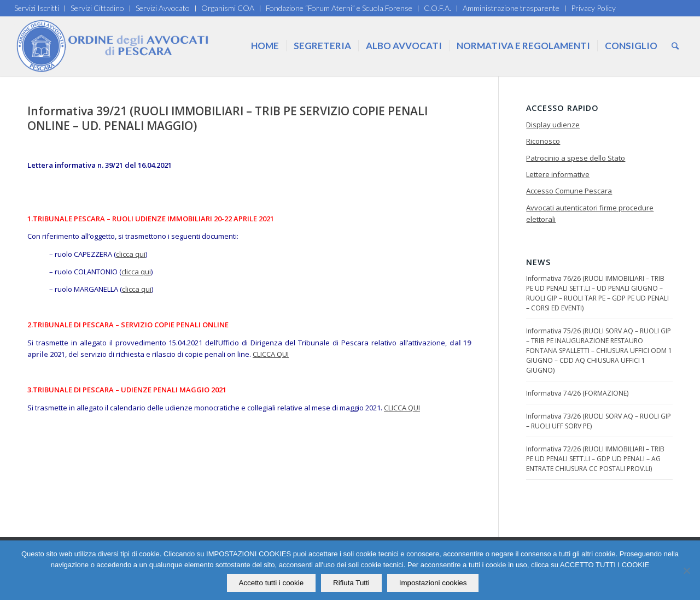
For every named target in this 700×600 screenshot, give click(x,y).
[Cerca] (675, 46)
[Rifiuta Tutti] (686, 570)
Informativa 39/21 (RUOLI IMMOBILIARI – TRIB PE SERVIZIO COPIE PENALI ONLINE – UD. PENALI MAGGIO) (227, 118)
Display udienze (553, 125)
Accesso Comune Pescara (569, 191)
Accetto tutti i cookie (272, 583)
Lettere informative (558, 174)
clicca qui (131, 254)
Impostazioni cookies (433, 583)
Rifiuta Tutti (351, 583)
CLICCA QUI (271, 354)
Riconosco (543, 141)
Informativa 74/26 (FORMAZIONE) (577, 393)
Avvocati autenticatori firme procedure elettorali (590, 213)
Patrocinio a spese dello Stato (576, 158)
